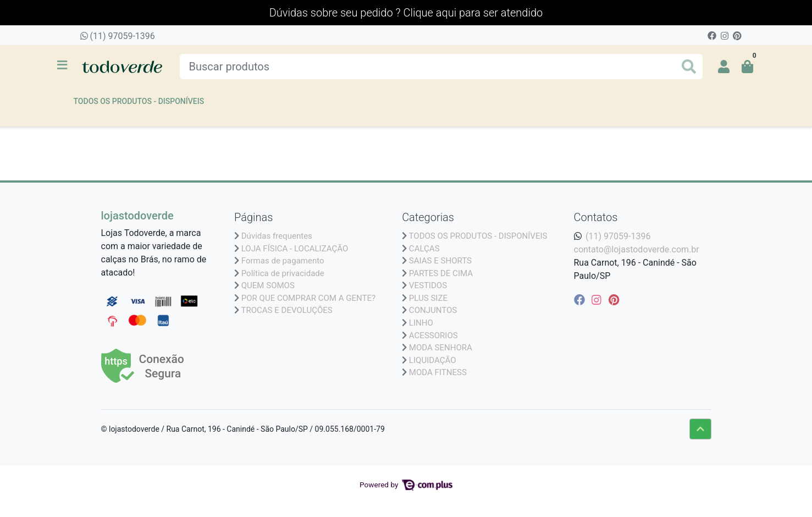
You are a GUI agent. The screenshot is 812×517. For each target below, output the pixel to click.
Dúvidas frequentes (277, 236)
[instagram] (598, 300)
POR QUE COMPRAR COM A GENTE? (308, 298)
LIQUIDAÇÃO (433, 360)
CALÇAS (424, 249)
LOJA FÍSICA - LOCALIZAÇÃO (295, 249)
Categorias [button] (428, 217)
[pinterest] (614, 300)
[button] (724, 67)
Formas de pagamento (283, 261)
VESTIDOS (428, 285)
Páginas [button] (253, 217)
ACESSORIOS (433, 335)
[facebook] (581, 300)
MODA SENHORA (441, 348)
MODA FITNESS (438, 372)
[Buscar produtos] (441, 67)
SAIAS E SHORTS (440, 261)
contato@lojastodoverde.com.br (637, 249)
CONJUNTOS (433, 310)
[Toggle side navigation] (63, 66)
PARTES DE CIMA (441, 273)
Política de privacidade (283, 273)
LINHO (421, 323)
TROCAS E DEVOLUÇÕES (286, 310)
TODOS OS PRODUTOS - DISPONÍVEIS (139, 101)
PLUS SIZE (428, 298)
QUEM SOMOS (268, 285)
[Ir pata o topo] (700, 429)
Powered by (406, 485)
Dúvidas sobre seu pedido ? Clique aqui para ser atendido (406, 13)
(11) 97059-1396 (118, 36)
